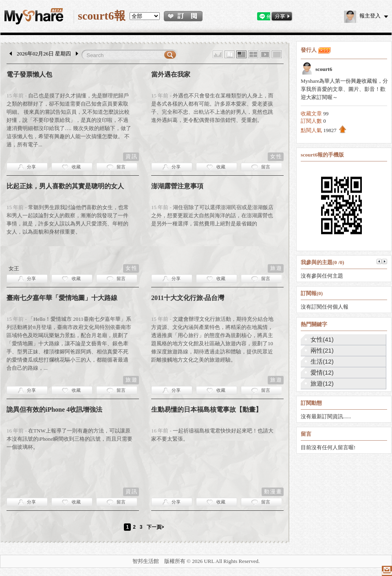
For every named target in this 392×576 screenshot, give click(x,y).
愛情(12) (322, 372)
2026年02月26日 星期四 (44, 54)
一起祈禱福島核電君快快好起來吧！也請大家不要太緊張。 (212, 435)
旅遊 (276, 268)
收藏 (76, 167)
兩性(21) (322, 350)
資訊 (132, 156)
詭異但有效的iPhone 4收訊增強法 (54, 409)
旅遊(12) (322, 383)
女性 (276, 156)
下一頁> (155, 527)
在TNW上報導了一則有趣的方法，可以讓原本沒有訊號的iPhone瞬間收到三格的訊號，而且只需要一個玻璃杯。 (69, 439)
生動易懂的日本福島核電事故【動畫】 (207, 409)
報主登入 (362, 16)
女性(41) (322, 339)
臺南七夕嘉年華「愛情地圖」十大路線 (62, 298)
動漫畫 (273, 491)
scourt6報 (102, 16)
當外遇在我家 (171, 74)
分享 (31, 167)
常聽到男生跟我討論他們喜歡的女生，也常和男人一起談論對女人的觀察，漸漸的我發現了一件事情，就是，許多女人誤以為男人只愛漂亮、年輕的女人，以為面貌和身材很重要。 (68, 220)
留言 (121, 167)
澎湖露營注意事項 (177, 186)
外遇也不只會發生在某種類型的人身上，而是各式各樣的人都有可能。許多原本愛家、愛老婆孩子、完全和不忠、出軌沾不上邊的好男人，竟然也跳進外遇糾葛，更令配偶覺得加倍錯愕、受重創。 (212, 108)
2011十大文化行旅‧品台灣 (188, 298)
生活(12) (322, 361)
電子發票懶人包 (29, 74)
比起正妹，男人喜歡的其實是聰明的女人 (65, 186)
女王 (14, 268)
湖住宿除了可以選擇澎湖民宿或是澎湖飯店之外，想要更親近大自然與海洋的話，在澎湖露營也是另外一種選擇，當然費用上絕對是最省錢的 (212, 215)
